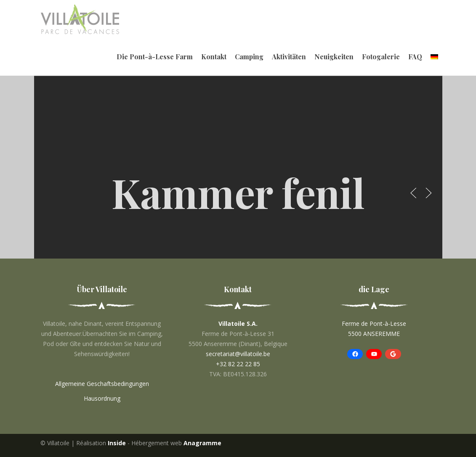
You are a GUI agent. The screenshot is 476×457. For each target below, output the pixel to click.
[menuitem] (434, 57)
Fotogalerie (381, 57)
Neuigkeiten (334, 57)
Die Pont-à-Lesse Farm (155, 57)
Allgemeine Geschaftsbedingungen (102, 384)
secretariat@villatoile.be (238, 354)
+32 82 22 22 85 (238, 364)
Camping (249, 57)
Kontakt (214, 57)
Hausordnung (102, 398)
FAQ (415, 57)
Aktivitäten (289, 57)
